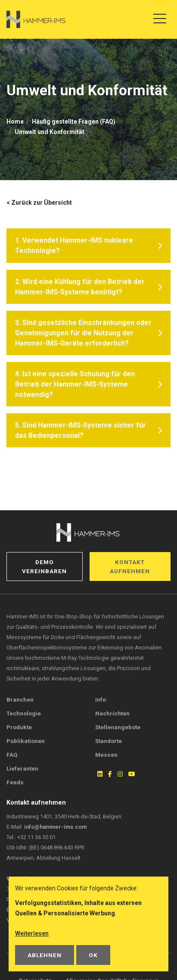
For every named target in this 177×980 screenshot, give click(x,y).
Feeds (15, 782)
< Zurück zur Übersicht (39, 203)
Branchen (20, 699)
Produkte (19, 727)
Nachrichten (112, 713)
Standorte (109, 741)
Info (101, 699)
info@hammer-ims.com (55, 827)
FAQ (12, 755)
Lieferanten (22, 768)
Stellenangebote (118, 727)
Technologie (24, 713)
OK (93, 955)
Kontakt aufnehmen (130, 566)
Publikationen (26, 741)
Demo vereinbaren (44, 566)
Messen (106, 755)
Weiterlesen (32, 933)
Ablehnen (45, 955)
